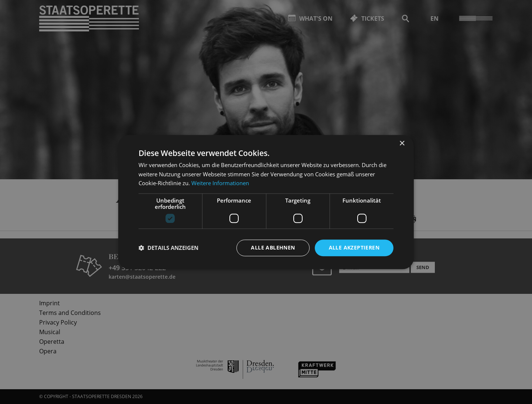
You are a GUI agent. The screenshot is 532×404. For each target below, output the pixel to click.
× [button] (402, 144)
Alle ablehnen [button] (273, 247)
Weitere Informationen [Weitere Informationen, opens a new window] (220, 183)
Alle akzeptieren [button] (354, 247)
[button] (168, 248)
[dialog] (266, 202)
